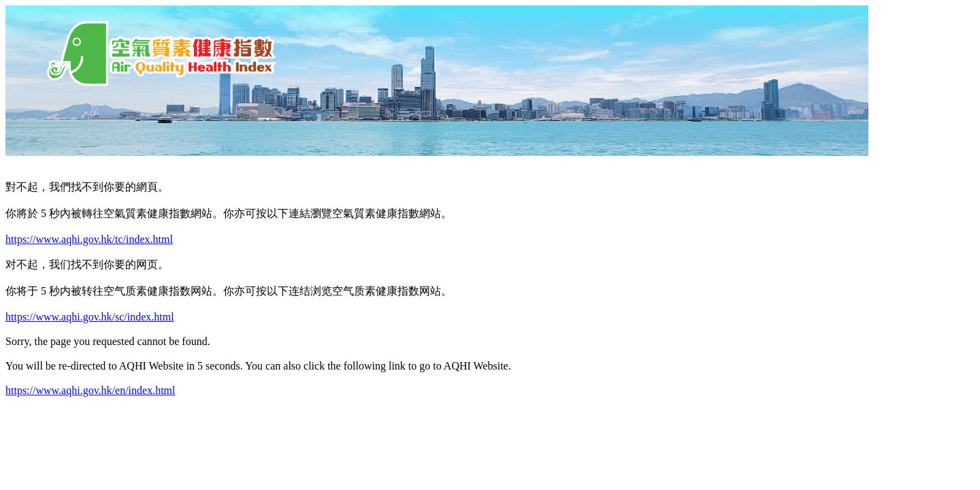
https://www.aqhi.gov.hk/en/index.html (90, 390)
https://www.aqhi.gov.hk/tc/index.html (89, 239)
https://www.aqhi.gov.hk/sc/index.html (90, 317)
